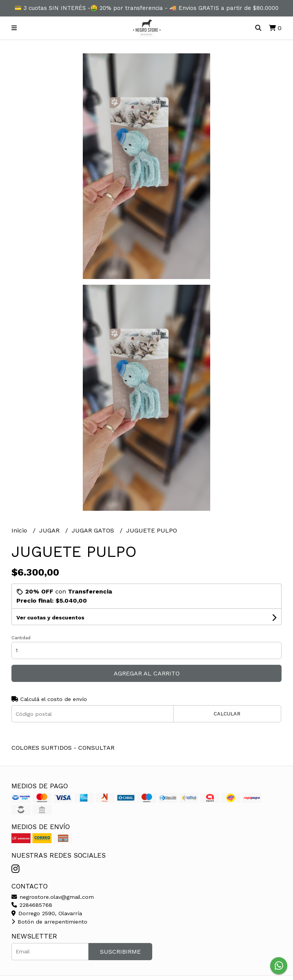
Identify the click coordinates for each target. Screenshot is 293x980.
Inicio (20, 530)
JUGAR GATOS (94, 530)
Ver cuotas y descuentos (50, 618)
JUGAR (50, 530)
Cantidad (21, 638)
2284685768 (32, 905)
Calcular (227, 714)
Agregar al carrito (147, 673)
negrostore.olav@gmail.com (53, 897)
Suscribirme (120, 952)
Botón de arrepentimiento (49, 922)
